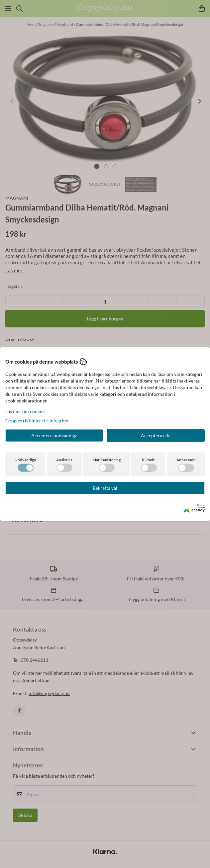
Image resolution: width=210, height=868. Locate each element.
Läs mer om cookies (25, 411)
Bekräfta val (105, 488)
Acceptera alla (156, 435)
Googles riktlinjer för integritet (37, 421)
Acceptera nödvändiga (54, 435)
